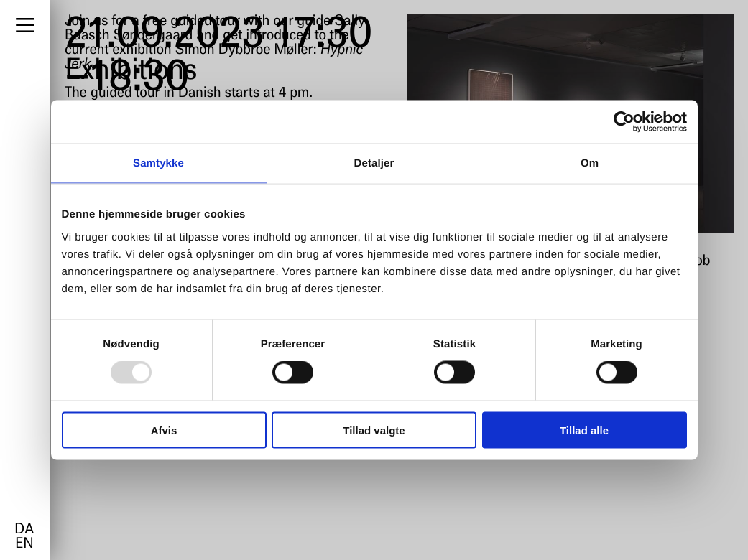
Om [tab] (590, 163)
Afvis (164, 430)
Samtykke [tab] (158, 163)
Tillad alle (584, 430)
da (24, 530)
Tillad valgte (374, 430)
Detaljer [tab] (374, 163)
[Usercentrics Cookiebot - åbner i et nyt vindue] (624, 122)
